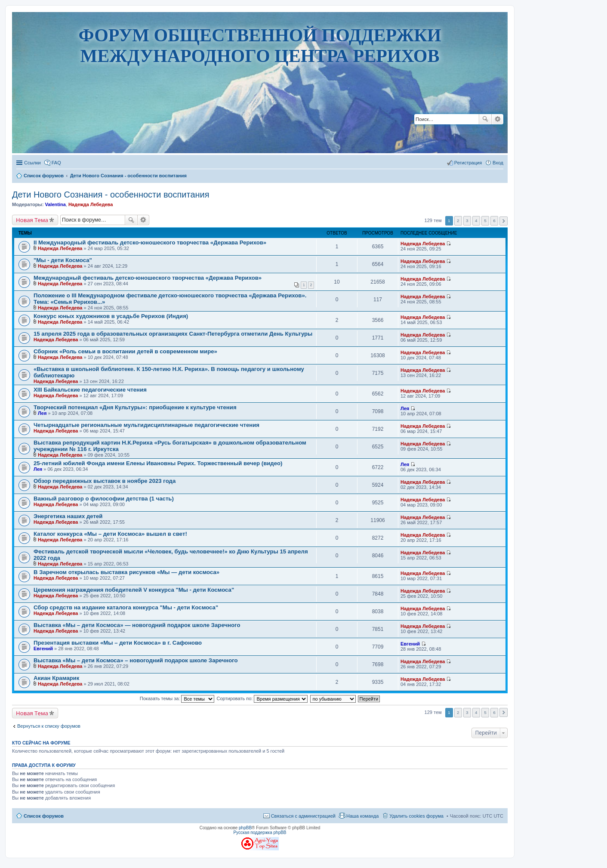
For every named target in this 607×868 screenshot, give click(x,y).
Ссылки (32, 163)
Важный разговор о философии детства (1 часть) (104, 499)
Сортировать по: (262, 698)
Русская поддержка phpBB (260, 832)
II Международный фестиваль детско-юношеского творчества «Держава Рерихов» (150, 242)
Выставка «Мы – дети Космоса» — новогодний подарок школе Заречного (137, 625)
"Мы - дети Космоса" (63, 260)
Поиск (485, 119)
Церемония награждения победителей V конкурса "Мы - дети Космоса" (134, 590)
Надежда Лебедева (91, 204)
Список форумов (44, 816)
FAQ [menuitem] (56, 163)
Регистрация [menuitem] (468, 163)
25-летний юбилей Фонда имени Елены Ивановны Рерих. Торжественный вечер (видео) (158, 463)
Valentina (55, 204)
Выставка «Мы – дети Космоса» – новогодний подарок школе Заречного (136, 660)
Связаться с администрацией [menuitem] (303, 816)
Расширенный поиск (498, 119)
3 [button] (467, 221)
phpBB (245, 828)
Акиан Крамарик (56, 678)
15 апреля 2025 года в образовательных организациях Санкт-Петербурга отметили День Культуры (173, 334)
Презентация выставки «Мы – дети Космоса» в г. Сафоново (118, 643)
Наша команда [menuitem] (362, 816)
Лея (42, 413)
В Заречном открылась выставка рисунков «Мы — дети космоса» (126, 572)
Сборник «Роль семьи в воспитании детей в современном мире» (125, 351)
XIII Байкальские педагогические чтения (90, 390)
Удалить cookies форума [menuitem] (416, 816)
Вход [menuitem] (498, 163)
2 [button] (458, 221)
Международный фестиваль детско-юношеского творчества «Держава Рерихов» (148, 278)
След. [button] (504, 221)
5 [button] (485, 221)
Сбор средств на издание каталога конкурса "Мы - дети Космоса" (126, 607)
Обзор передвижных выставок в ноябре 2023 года (105, 481)
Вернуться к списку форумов (49, 726)
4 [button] (476, 221)
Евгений (43, 649)
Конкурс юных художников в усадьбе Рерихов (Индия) (111, 316)
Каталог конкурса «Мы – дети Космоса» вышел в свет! (110, 534)
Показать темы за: (177, 698)
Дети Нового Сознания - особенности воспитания (111, 195)
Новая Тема (32, 220)
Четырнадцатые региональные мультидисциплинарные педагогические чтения (146, 425)
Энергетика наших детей (68, 516)
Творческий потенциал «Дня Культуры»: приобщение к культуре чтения (135, 407)
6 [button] (494, 221)
